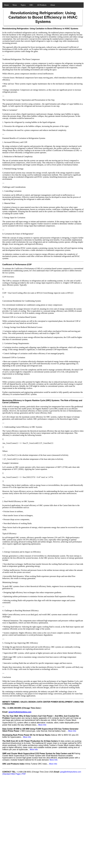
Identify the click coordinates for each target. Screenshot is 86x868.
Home (7, 5)
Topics (23, 5)
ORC (31, 5)
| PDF (23, 774)
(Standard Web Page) (12, 774)
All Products (42, 5)
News (15, 5)
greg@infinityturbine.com (20, 712)
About (53, 5)
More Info (42, 725)
